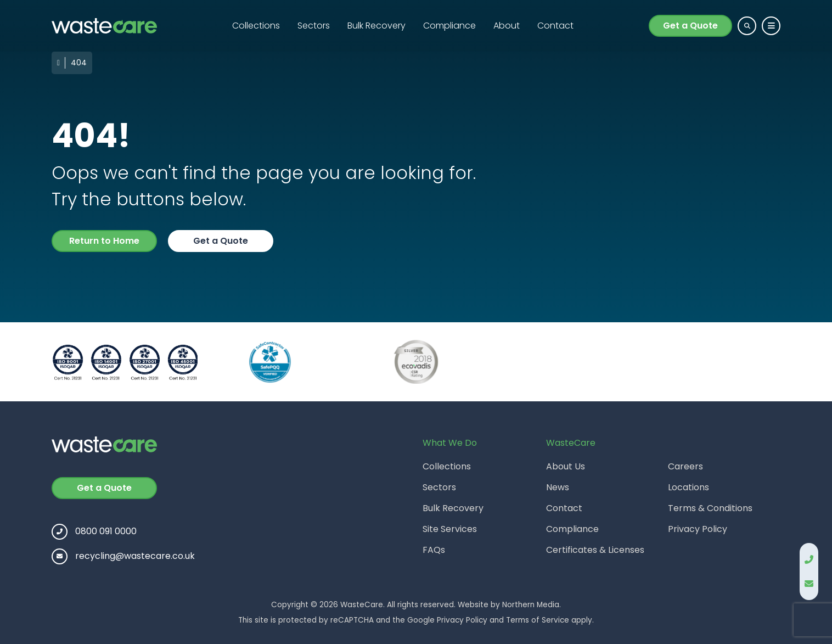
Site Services (450, 529)
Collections (256, 26)
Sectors (314, 26)
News (558, 487)
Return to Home (104, 241)
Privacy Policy (698, 529)
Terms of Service (538, 620)
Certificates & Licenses (595, 550)
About (507, 26)
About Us (566, 466)
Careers (685, 466)
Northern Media (531, 605)
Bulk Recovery (376, 26)
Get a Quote (690, 26)
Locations (688, 487)
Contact (555, 26)
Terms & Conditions (710, 508)
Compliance (449, 26)
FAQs (434, 550)
